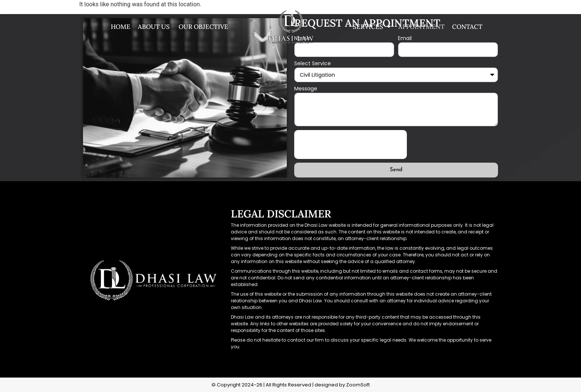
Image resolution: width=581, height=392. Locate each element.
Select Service (313, 64)
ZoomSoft (358, 385)
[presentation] (351, 144)
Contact (467, 27)
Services (372, 27)
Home (121, 27)
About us (154, 27)
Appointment (421, 27)
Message (306, 89)
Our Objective (203, 27)
